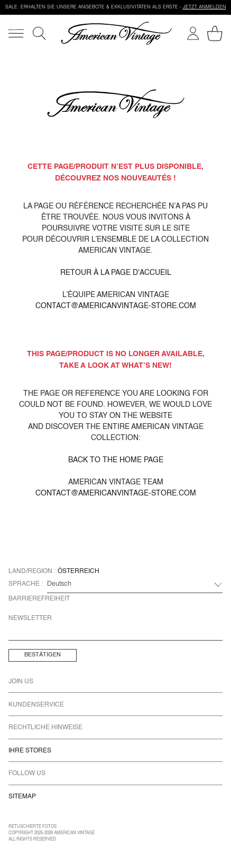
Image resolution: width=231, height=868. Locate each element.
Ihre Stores (30, 751)
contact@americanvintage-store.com (116, 306)
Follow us (27, 774)
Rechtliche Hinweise (45, 728)
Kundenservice (36, 705)
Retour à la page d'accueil (116, 273)
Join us (21, 682)
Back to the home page (116, 460)
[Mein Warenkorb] (215, 34)
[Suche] (39, 33)
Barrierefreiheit (39, 599)
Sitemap (22, 797)
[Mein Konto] (193, 33)
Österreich (78, 571)
